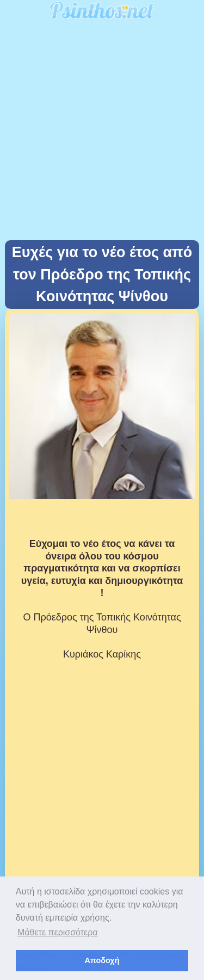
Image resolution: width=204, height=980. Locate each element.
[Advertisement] (102, 133)
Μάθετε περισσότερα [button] (58, 932)
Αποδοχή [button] (102, 960)
